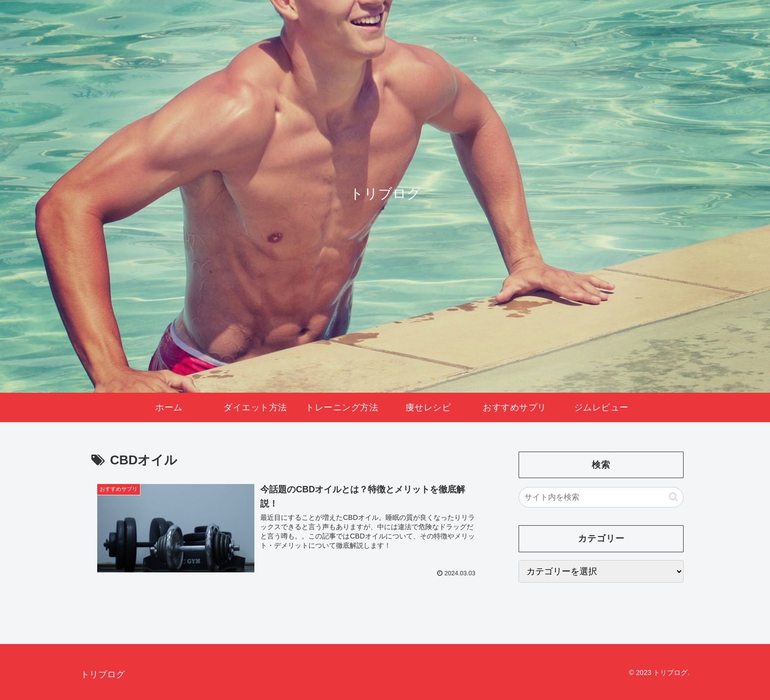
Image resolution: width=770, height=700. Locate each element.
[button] (674, 497)
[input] (601, 497)
